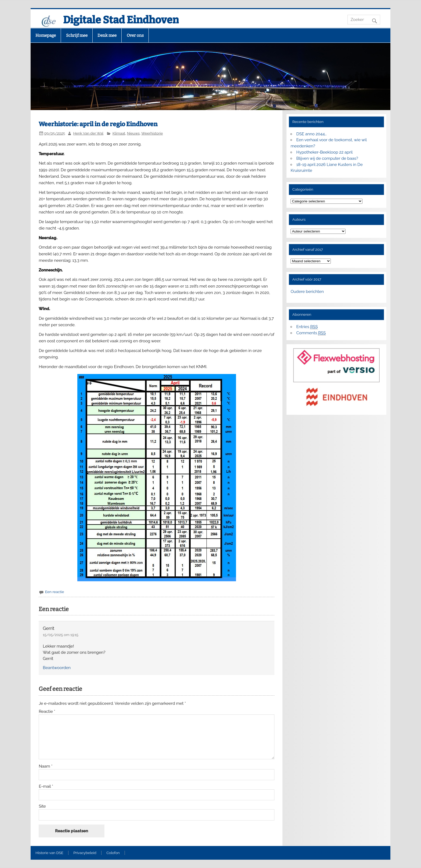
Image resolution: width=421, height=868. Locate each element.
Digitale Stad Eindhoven (121, 20)
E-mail (46, 787)
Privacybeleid (85, 853)
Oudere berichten (307, 292)
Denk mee (107, 35)
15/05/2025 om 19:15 (61, 635)
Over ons (135, 35)
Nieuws (133, 133)
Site (42, 806)
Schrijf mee (77, 35)
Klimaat (119, 133)
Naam (46, 766)
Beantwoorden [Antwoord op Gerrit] (57, 668)
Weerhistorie (152, 133)
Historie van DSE (49, 853)
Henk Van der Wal (88, 133)
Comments (311, 333)
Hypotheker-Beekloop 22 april (325, 152)
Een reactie (55, 592)
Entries (307, 327)
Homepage (46, 35)
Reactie (47, 712)
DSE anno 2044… (312, 134)
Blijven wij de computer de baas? (327, 158)
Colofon (113, 853)
